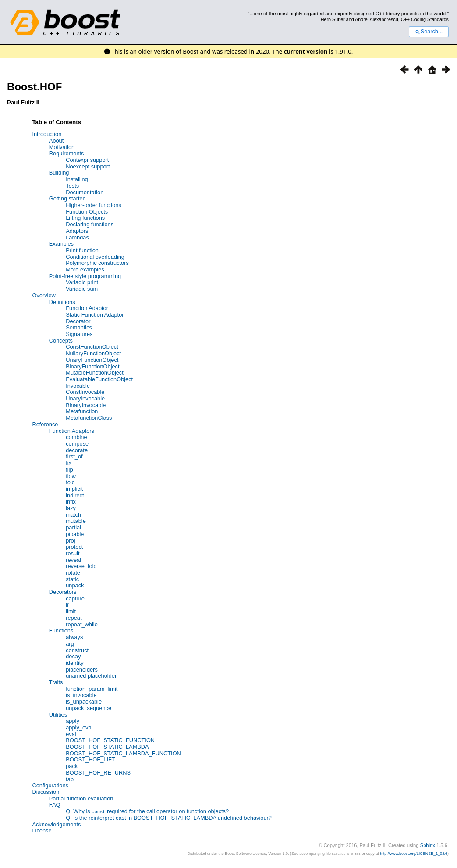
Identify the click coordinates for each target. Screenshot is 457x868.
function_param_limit (92, 689)
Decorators (63, 592)
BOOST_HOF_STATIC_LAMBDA (107, 747)
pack (72, 766)
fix (69, 463)
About (56, 141)
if (67, 605)
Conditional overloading (95, 257)
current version (306, 51)
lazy (71, 508)
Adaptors (77, 231)
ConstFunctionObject (92, 347)
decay (73, 656)
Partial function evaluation (81, 798)
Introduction (47, 134)
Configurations (50, 785)
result (73, 553)
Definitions (62, 302)
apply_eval (79, 727)
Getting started (67, 198)
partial (73, 527)
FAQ (55, 805)
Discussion (46, 792)
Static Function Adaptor (95, 315)
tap (70, 779)
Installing (77, 179)
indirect (75, 495)
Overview (44, 295)
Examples (61, 244)
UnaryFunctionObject (92, 360)
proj (70, 541)
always (74, 637)
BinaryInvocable (86, 405)
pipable (75, 534)
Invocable (78, 386)
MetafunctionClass (89, 418)
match (73, 515)
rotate (73, 573)
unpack (75, 585)
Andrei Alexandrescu (377, 19)
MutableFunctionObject (95, 373)
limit (71, 611)
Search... (429, 32)
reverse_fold (81, 566)
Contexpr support (87, 160)
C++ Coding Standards (425, 19)
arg (70, 644)
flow (71, 476)
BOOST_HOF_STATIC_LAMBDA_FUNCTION (123, 753)
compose (77, 444)
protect (74, 547)
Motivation (62, 147)
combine (76, 437)
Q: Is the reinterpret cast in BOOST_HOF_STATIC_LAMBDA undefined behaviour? (169, 818)
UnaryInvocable (85, 398)
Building (59, 173)
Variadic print (82, 282)
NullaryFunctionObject (93, 353)
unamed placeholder (91, 676)
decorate (77, 450)
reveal (73, 560)
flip (69, 470)
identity (75, 663)
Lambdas (77, 238)
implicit (74, 489)
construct (77, 650)
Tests (72, 186)
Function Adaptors (72, 431)
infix (71, 502)
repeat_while (82, 624)
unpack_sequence (89, 708)
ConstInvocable (85, 392)
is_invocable (81, 695)
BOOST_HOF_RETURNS (98, 773)
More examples (85, 270)
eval (71, 734)
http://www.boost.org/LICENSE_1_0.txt (414, 854)
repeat (74, 618)
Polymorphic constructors (97, 263)
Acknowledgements (56, 824)
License (42, 830)
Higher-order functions (94, 205)
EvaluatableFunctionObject (99, 379)
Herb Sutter (333, 19)
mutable (76, 521)
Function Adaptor (87, 308)
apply (73, 721)
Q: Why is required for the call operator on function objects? (147, 811)
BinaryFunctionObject (92, 366)
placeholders (82, 670)
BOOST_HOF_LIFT (90, 759)
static (72, 579)
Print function (82, 250)
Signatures (79, 334)
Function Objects (87, 212)
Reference (45, 424)
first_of (74, 456)
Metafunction (82, 411)
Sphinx (428, 845)
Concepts (61, 341)
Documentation (85, 192)
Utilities (58, 715)
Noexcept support (88, 166)
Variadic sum (82, 289)
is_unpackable (84, 702)
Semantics (79, 327)
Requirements (67, 153)
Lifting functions (85, 218)
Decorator (78, 321)
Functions (61, 630)
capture (75, 598)
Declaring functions (90, 224)
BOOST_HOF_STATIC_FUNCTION (110, 740)
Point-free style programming (85, 276)
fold (70, 482)
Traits (56, 682)
